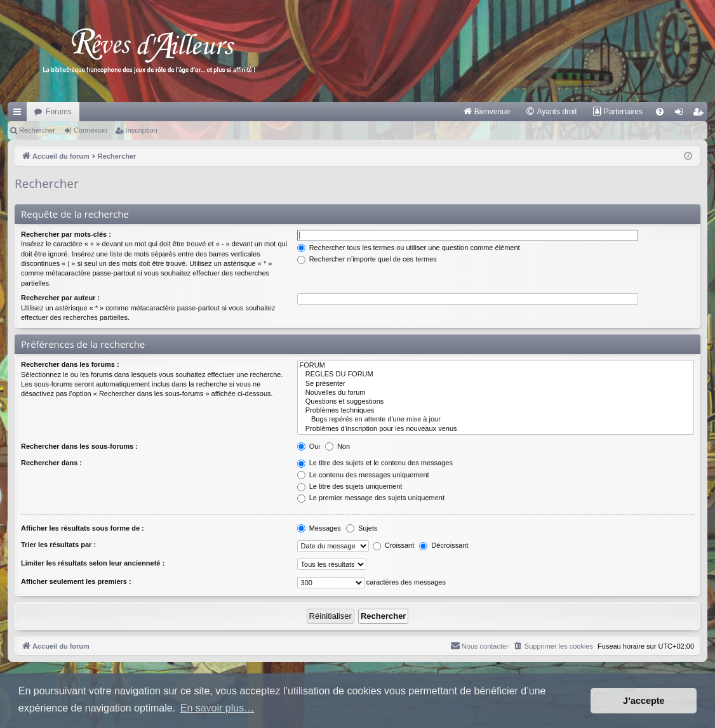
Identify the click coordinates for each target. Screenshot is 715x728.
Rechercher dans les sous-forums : (79, 446)
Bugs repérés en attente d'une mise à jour (496, 420)
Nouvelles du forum (496, 393)
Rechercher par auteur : (60, 298)
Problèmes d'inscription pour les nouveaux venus (496, 429)
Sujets (362, 528)
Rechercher (37, 130)
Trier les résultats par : (58, 545)
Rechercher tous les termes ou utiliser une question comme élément (409, 248)
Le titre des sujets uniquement (350, 486)
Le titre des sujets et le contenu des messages (375, 463)
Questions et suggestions (496, 402)
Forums (59, 112)
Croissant (394, 545)
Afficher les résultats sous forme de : (83, 528)
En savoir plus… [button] (217, 708)
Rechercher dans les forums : (70, 364)
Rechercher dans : (51, 463)
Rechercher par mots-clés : (66, 234)
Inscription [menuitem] (701, 114)
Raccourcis (20, 114)
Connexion (90, 130)
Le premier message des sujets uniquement (371, 498)
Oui (309, 446)
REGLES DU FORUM (496, 374)
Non (337, 446)
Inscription (142, 130)
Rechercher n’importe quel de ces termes (367, 259)
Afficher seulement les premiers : (76, 581)
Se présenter (496, 384)
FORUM (496, 366)
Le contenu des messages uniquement (363, 475)
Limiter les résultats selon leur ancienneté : (93, 563)
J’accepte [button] (644, 701)
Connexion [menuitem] (682, 114)
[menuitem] (487, 112)
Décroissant (444, 545)
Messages (319, 528)
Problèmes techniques (496, 411)
